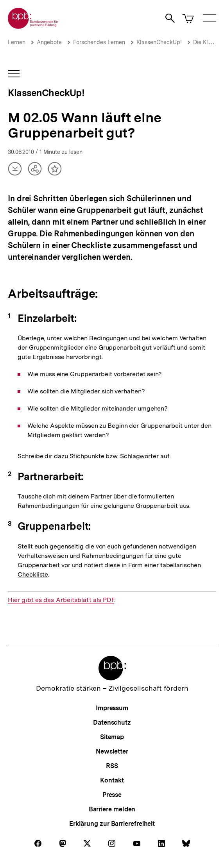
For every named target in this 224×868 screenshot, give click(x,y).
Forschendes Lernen (99, 42)
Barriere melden (112, 809)
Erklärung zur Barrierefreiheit (112, 824)
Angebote (49, 42)
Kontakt (112, 780)
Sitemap (112, 737)
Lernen (17, 42)
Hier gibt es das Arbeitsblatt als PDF (61, 600)
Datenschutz (112, 722)
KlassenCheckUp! (159, 42)
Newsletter (112, 751)
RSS (112, 766)
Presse (112, 795)
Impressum (112, 708)
